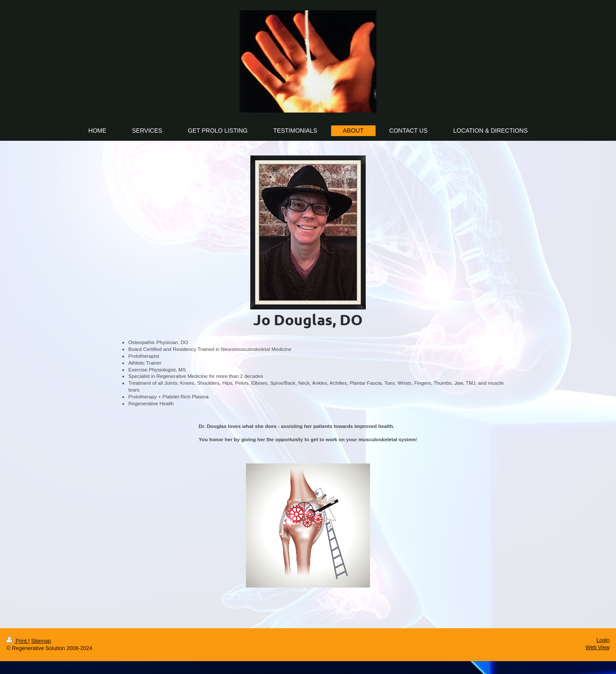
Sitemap (41, 641)
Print (17, 641)
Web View (598, 647)
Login (603, 640)
